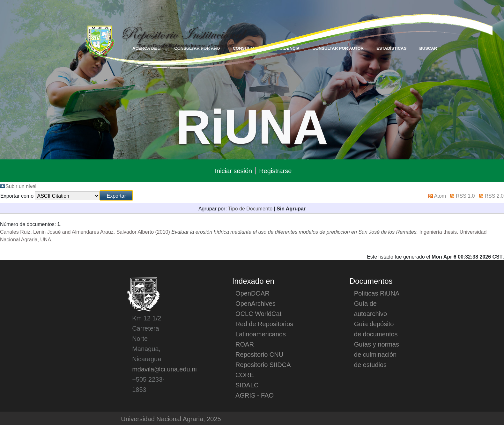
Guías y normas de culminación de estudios (377, 354)
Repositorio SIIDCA (263, 364)
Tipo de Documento (250, 208)
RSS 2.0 (494, 195)
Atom (440, 195)
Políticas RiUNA (377, 293)
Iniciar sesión (233, 171)
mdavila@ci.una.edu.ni (164, 369)
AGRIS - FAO (255, 395)
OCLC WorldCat (258, 313)
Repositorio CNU (259, 354)
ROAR (245, 344)
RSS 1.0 (465, 195)
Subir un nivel (21, 186)
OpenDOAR (252, 293)
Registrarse (275, 171)
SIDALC (247, 385)
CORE (245, 375)
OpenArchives (256, 303)
